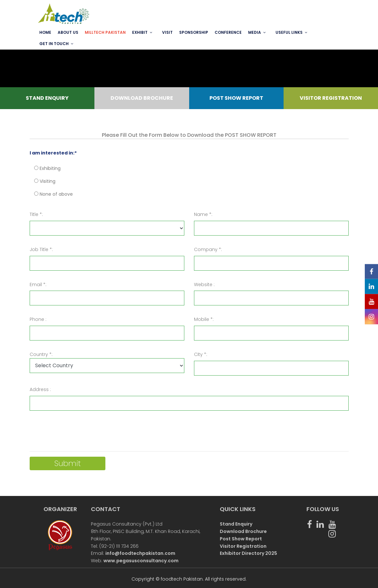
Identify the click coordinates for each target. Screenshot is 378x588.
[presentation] (79, 434)
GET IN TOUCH (54, 44)
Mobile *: (204, 319)
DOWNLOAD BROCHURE (142, 98)
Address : (40, 389)
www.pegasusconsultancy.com (141, 561)
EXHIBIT (140, 32)
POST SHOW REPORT (236, 98)
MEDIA (255, 32)
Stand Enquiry (236, 524)
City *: (201, 354)
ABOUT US (68, 32)
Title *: (36, 214)
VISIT (167, 32)
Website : (204, 285)
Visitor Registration (243, 546)
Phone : (38, 319)
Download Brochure (243, 531)
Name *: (203, 214)
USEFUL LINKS (289, 32)
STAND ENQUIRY (47, 98)
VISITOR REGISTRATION (331, 98)
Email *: (38, 285)
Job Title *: (41, 249)
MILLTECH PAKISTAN (105, 32)
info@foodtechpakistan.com (140, 553)
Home (45, 32)
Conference (228, 32)
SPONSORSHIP (194, 32)
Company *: (208, 249)
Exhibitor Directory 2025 (248, 553)
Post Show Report (241, 539)
